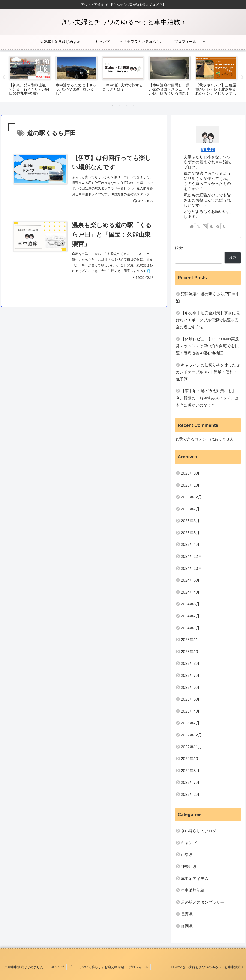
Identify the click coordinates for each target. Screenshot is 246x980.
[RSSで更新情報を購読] (224, 226)
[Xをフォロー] (198, 226)
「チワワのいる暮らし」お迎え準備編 (96, 967)
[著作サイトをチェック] (192, 226)
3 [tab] (126, 105)
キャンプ (58, 967)
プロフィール (138, 967)
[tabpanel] (30, 76)
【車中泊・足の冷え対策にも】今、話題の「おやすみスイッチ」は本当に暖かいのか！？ (207, 398)
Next (243, 77)
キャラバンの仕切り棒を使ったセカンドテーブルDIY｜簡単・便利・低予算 (208, 372)
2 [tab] (120, 105)
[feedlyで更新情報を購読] (218, 226)
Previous (3, 77)
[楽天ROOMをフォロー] (211, 226)
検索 (179, 248)
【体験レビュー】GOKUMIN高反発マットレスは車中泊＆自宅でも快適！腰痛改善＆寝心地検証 (207, 346)
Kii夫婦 (208, 150)
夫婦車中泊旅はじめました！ (25, 967)
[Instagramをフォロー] (205, 226)
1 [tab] (113, 105)
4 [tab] (133, 105)
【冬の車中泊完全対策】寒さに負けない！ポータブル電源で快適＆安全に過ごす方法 (208, 320)
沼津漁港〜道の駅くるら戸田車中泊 (208, 298)
